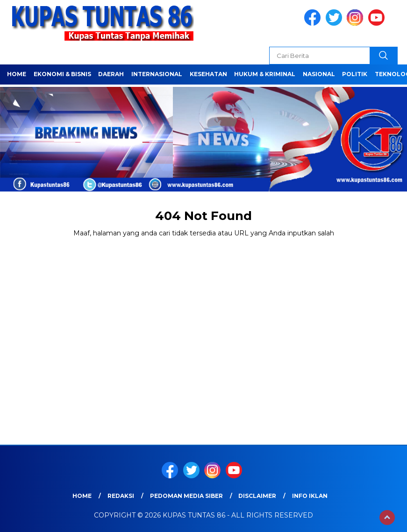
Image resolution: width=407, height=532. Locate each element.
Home (17, 74)
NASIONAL (319, 74)
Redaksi (121, 496)
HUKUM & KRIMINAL (265, 74)
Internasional (157, 74)
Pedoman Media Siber (186, 496)
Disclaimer (257, 496)
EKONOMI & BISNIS (62, 74)
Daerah (111, 74)
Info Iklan (310, 496)
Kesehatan (208, 74)
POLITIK (355, 74)
